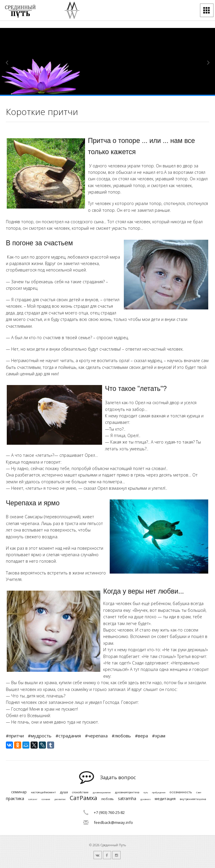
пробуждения (159, 793)
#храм (159, 736)
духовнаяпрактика (127, 793)
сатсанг (33, 799)
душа (64, 792)
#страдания (68, 736)
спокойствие (80, 793)
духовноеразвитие (102, 793)
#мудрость (40, 736)
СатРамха (83, 798)
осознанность (181, 792)
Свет (199, 792)
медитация (165, 799)
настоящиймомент (43, 793)
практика (15, 799)
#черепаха (96, 736)
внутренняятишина (193, 799)
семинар (19, 792)
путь (146, 793)
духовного (145, 799)
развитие (60, 799)
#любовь (121, 736)
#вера (141, 736)
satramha (127, 799)
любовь (107, 799)
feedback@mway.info (113, 822)
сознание (46, 799)
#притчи (15, 736)
